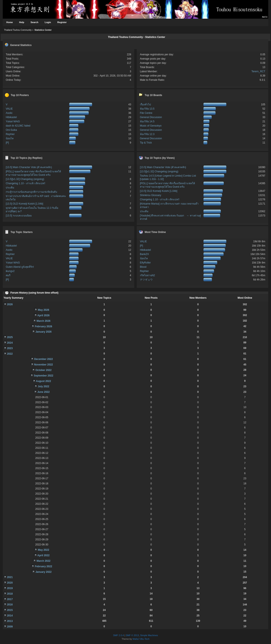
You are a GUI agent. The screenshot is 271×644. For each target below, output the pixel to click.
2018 (10, 594)
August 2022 (44, 381)
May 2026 (44, 310)
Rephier (10, 134)
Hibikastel (11, 117)
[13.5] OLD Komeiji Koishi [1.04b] (24, 204)
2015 (10, 610)
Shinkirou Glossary (151, 195)
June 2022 (43, 392)
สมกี (8, 275)
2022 (10, 354)
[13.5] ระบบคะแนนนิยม (19, 216)
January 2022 (43, 572)
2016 (10, 605)
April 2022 (44, 555)
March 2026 (44, 321)
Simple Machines (149, 635)
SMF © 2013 (132, 635)
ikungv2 (10, 271)
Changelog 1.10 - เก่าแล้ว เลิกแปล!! (25, 183)
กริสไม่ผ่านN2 (147, 275)
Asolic (9, 113)
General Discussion (151, 117)
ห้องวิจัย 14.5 (147, 121)
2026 (10, 304)
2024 (10, 343)
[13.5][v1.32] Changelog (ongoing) (25, 179)
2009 (10, 627)
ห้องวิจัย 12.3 (147, 134)
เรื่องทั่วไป (145, 105)
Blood (143, 267)
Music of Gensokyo (151, 126)
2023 (10, 348)
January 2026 (43, 332)
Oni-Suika (11, 130)
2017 (10, 599)
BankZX (144, 254)
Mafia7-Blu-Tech (141, 639)
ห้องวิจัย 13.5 (147, 109)
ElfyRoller (145, 263)
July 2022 (43, 386)
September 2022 (43, 376)
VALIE (9, 109)
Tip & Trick (146, 143)
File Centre (146, 113)
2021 (10, 577)
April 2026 (44, 315)
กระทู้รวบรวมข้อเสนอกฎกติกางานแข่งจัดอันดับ (31, 192)
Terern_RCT (258, 71)
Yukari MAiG (13, 121)
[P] (7, 143)
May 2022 (44, 550)
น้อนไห (10, 138)
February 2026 (44, 326)
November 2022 (44, 365)
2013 (10, 621)
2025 (10, 337)
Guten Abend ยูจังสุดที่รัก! (20, 267)
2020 (10, 583)
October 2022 (43, 370)
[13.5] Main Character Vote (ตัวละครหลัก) (29, 167)
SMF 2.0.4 (118, 635)
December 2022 (43, 359)
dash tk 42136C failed (18, 126)
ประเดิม (10, 188)
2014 (10, 616)
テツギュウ (146, 280)
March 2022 (44, 561)
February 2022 (44, 566)
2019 (10, 588)
